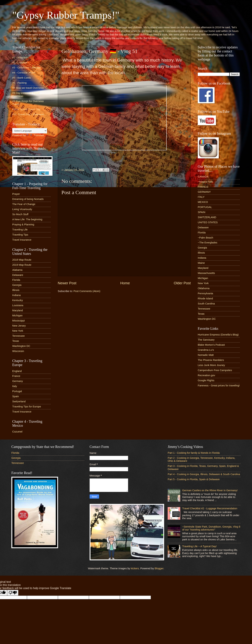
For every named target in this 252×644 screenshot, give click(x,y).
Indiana (16, 295)
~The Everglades (208, 243)
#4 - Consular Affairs (24, 73)
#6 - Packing (19, 83)
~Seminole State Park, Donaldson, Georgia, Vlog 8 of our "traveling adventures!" (211, 528)
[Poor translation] (13, 593)
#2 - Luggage (20, 62)
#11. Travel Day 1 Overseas (28, 114)
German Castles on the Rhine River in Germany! (210, 490)
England (17, 371)
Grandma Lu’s (206, 350)
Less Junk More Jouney (211, 365)
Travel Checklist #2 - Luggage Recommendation (210, 508)
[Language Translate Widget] (30, 131)
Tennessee (18, 336)
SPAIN (202, 212)
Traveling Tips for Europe (27, 407)
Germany (18, 381)
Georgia (17, 285)
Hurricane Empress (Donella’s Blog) (218, 335)
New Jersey (19, 326)
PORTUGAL (205, 207)
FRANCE (203, 187)
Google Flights (206, 380)
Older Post (182, 283)
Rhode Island (205, 298)
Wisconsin (18, 351)
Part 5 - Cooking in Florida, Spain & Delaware (194, 479)
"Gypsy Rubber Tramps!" (66, 15)
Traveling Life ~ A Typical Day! (199, 546)
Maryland (18, 310)
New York (18, 331)
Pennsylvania (205, 293)
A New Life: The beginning (27, 219)
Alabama (17, 270)
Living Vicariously (22, 209)
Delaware (18, 275)
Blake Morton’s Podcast (211, 345)
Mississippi (18, 321)
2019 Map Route (22, 265)
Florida (16, 280)
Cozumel (17, 432)
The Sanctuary (206, 340)
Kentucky (18, 300)
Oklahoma (204, 288)
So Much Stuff (20, 214)
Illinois (16, 290)
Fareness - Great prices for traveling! (219, 385)
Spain (16, 396)
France (16, 376)
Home (125, 283)
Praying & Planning (23, 224)
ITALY (201, 197)
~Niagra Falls (205, 182)
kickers (135, 568)
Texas (16, 341)
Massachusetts (206, 273)
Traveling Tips (20, 235)
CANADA (203, 177)
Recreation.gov (206, 375)
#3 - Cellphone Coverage (27, 68)
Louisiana (18, 305)
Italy (15, 386)
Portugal (17, 391)
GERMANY (204, 192)
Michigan (17, 316)
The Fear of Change (24, 204)
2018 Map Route (22, 260)
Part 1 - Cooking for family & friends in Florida (194, 453)
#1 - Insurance (20, 58)
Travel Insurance (22, 240)
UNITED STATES (208, 222)
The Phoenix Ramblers (211, 360)
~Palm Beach (205, 238)
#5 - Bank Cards (22, 78)
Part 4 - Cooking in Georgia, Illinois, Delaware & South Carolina (204, 474)
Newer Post (67, 283)
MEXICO (203, 202)
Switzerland (19, 401)
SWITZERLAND (207, 217)
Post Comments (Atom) (87, 291)
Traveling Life (20, 230)
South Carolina (206, 304)
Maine (201, 263)
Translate (35, 135)
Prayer (16, 194)
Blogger (159, 568)
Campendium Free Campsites (215, 370)
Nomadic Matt (206, 355)
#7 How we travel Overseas (28, 88)
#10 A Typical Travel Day (26, 109)
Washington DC (21, 346)
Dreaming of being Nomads (28, 199)
